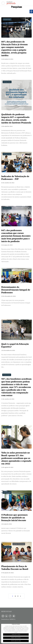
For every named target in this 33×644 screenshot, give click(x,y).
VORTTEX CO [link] (12, 619)
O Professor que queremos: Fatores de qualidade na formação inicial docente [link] (15, 518)
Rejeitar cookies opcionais (16, 638)
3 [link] (18, 596)
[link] (3, 3)
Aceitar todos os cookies (16, 634)
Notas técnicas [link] (19, 544)
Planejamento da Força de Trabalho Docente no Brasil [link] (15, 568)
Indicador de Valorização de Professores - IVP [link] (15, 178)
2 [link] (15, 596)
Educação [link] (7, 544)
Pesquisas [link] (7, 19)
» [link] (20, 596)
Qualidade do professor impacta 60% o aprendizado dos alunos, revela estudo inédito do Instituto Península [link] (16, 119)
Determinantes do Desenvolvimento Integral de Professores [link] (16, 290)
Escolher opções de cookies (16, 641)
